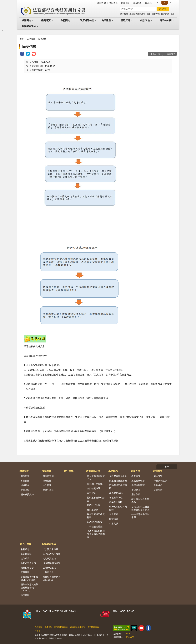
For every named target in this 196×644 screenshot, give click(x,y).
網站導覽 (102, 3)
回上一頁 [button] (156, 54)
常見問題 (137, 3)
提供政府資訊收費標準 (96, 516)
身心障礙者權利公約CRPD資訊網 (29, 578)
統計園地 (145, 20)
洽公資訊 (47, 485)
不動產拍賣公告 (28, 563)
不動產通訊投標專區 (118, 487)
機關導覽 (46, 20)
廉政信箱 (136, 494)
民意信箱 (125, 3)
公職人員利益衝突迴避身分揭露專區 (140, 508)
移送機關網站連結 (51, 563)
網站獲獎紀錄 (27, 494)
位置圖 (38, 631)
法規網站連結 (49, 568)
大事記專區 (48, 490)
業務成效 (158, 485)
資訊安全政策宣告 (78, 627)
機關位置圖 (48, 476)
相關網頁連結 (29, 26)
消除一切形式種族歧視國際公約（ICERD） (29, 587)
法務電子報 (48, 572)
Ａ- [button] (158, 3)
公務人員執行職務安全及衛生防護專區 (96, 534)
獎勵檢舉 (25, 572)
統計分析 (158, 490)
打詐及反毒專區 (50, 549)
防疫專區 (25, 595)
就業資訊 (114, 523)
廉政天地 (126, 20)
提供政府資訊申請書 (96, 499)
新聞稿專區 (26, 554)
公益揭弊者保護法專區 (140, 516)
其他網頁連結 (49, 558)
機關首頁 (114, 3)
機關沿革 (25, 476)
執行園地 (65, 20)
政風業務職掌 (138, 481)
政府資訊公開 (87, 20)
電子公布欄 (166, 20)
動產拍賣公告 (27, 568)
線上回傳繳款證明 (137, 14)
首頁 (22, 39)
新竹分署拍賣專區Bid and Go (51, 578)
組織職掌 (25, 485)
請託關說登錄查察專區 (140, 500)
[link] (22, 54)
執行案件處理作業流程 (118, 508)
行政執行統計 (160, 481)
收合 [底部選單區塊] (167, 467)
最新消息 (25, 549)
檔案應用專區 (116, 502)
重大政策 (91, 493)
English (148, 3)
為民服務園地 (116, 493)
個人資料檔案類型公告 (96, 478)
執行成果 (25, 558)
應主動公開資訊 (95, 484)
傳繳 (148, 14)
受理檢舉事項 (138, 485)
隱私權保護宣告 (61, 627)
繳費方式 (156, 14)
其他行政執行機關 (51, 554)
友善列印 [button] (171, 54)
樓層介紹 (47, 481)
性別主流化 (93, 510)
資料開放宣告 (93, 627)
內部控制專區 (94, 488)
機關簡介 (26, 20)
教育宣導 (136, 476)
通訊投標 (124, 14)
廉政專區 (136, 490)
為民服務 (106, 20)
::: (20, 2)
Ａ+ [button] (171, 3)
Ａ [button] (165, 3)
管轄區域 (25, 490)
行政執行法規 (94, 505)
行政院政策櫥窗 (95, 522)
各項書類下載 (116, 497)
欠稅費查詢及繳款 (118, 476)
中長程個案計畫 (95, 526)
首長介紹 (25, 481)
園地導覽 (158, 476)
